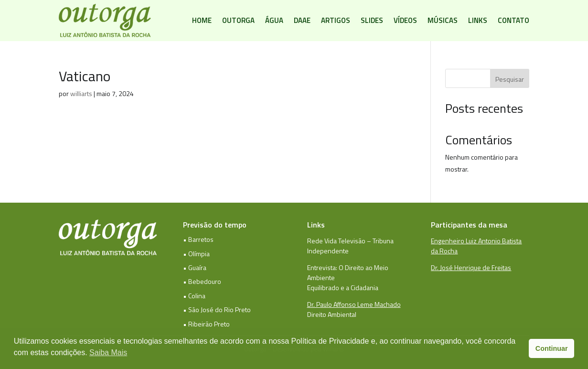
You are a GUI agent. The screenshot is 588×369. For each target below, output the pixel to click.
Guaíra (197, 267)
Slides (372, 20)
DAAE (302, 20)
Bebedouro (205, 281)
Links (478, 20)
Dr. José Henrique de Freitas (471, 267)
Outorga (238, 20)
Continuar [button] (552, 348)
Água (274, 20)
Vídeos (405, 20)
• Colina (194, 296)
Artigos (336, 20)
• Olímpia (196, 254)
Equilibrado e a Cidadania (343, 288)
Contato (513, 20)
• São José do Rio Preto (217, 309)
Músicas (443, 20)
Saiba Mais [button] (108, 353)
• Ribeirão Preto (206, 324)
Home (202, 20)
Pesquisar (510, 79)
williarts (81, 93)
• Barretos (198, 239)
